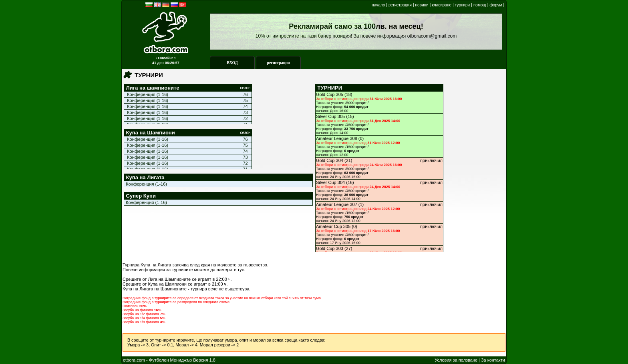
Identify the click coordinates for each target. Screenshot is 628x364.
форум (496, 5)
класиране (442, 5)
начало (378, 5)
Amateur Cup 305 (333, 226)
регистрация (400, 5)
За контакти (493, 360)
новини (422, 5)
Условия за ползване (456, 360)
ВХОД (232, 63)
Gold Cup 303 (330, 248)
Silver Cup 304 (330, 182)
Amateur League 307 (337, 204)
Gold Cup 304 (330, 160)
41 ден (158, 63)
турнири (462, 5)
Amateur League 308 (337, 138)
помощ (480, 5)
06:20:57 (172, 63)
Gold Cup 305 (330, 94)
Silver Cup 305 (330, 116)
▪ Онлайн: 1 (166, 58)
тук (241, 270)
